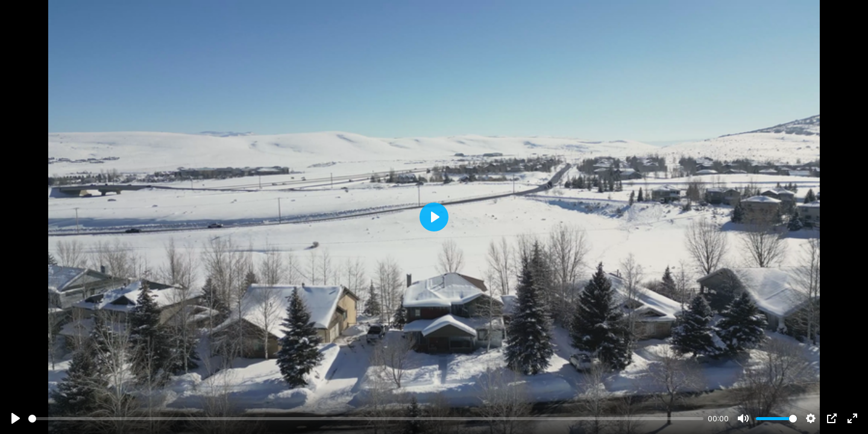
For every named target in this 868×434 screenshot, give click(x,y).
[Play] (16, 418)
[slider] (366, 419)
